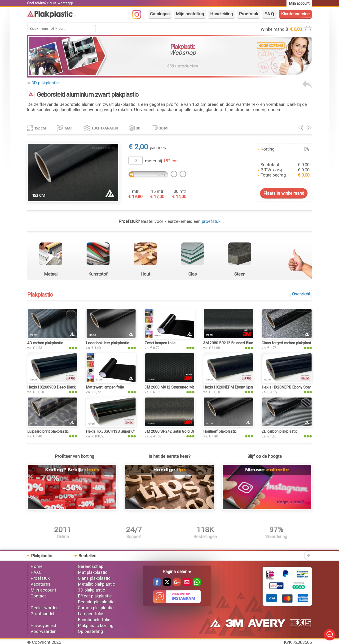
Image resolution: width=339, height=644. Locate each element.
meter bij (161, 161)
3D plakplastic (45, 83)
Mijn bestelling (190, 14)
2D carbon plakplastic (280, 431)
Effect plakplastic (95, 596)
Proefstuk (249, 14)
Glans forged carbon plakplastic (288, 343)
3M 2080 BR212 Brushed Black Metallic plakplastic (246, 343)
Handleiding (221, 14)
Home (37, 566)
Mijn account (43, 590)
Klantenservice (295, 14)
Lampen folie (90, 614)
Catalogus (160, 14)
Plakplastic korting (96, 626)
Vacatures (40, 584)
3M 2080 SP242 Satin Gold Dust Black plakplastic (186, 431)
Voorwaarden (44, 631)
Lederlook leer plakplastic (107, 343)
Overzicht (301, 294)
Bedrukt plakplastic (96, 602)
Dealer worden (45, 608)
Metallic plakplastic (96, 584)
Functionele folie (94, 620)
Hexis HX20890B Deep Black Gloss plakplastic (66, 387)
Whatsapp (65, 3)
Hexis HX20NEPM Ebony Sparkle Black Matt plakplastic (249, 387)
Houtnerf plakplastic (220, 431)
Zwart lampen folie (160, 343)
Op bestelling (90, 631)
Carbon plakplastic (96, 608)
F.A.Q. (270, 14)
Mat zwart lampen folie (105, 387)
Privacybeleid (43, 626)
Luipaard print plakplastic (48, 431)
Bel (50, 3)
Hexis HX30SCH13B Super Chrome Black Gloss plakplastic (135, 431)
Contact (38, 596)
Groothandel (42, 614)
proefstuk (211, 221)
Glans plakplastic (94, 578)
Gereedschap (91, 566)
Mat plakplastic (93, 572)
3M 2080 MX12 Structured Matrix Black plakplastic (187, 387)
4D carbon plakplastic (45, 343)
